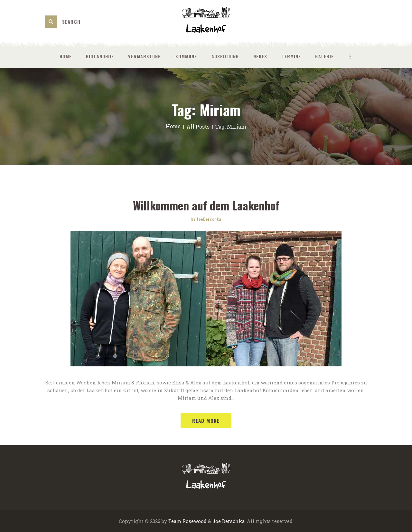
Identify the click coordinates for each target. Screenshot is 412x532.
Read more (206, 420)
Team (174, 521)
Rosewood (194, 521)
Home (173, 126)
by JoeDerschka (206, 219)
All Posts (198, 126)
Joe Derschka (228, 521)
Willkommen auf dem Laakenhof (206, 205)
